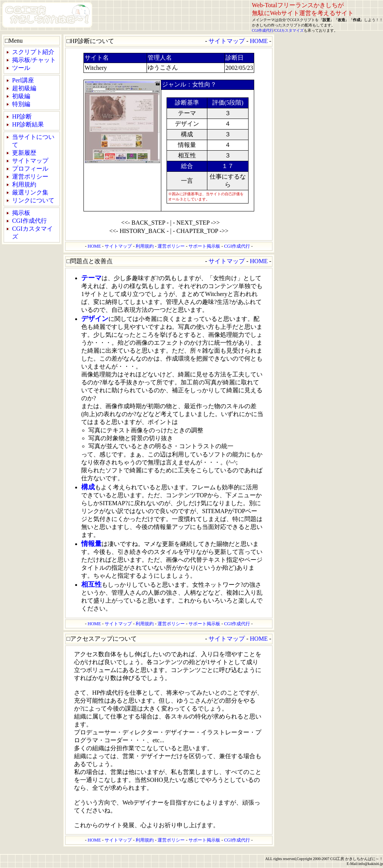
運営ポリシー (30, 177)
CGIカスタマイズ (289, 30)
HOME (259, 41)
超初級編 (24, 88)
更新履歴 (24, 153)
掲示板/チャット (34, 60)
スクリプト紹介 (33, 52)
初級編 (21, 96)
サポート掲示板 (204, 246)
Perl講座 (23, 80)
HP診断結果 (28, 124)
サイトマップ (30, 161)
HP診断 (22, 116)
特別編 (21, 104)
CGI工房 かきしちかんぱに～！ (357, 859)
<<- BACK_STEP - (145, 223)
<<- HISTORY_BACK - (139, 231)
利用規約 (24, 184)
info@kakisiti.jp (371, 864)
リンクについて (33, 200)
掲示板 (21, 213)
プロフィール (30, 169)
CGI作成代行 (263, 30)
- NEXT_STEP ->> (196, 223)
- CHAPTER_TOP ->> (201, 231)
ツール (21, 68)
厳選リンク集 (30, 192)
